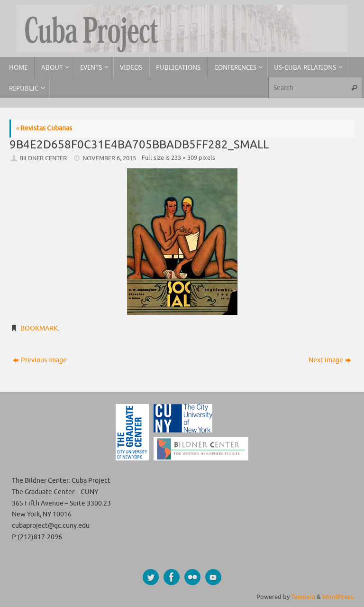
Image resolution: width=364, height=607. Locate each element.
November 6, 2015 (109, 158)
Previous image (40, 360)
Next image (330, 360)
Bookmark (39, 328)
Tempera (303, 597)
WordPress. (338, 597)
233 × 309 (184, 158)
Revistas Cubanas (44, 128)
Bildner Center (43, 158)
